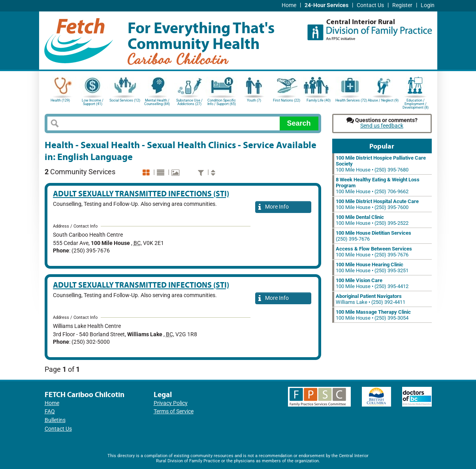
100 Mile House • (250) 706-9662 (378, 186)
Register (402, 5)
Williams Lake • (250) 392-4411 (371, 299)
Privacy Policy (171, 403)
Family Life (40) (319, 100)
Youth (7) (254, 100)
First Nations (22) (287, 100)
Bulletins (55, 420)
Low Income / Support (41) (93, 102)
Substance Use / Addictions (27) (189, 102)
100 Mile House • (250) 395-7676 (374, 252)
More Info (274, 207)
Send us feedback (382, 126)
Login (428, 5)
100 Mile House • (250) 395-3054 (373, 315)
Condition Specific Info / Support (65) (222, 102)
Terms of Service (174, 412)
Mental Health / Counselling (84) (157, 102)
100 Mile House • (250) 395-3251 (372, 267)
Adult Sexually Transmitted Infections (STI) (141, 193)
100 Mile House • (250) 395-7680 (381, 164)
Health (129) (60, 100)
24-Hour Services (326, 5)
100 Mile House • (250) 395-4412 (372, 283)
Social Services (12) (125, 100)
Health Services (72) (351, 100)
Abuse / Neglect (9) (383, 100)
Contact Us (370, 5)
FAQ (50, 412)
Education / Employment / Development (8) (416, 103)
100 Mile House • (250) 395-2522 (372, 220)
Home (289, 5)
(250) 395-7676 (373, 236)
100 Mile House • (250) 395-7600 (377, 204)
